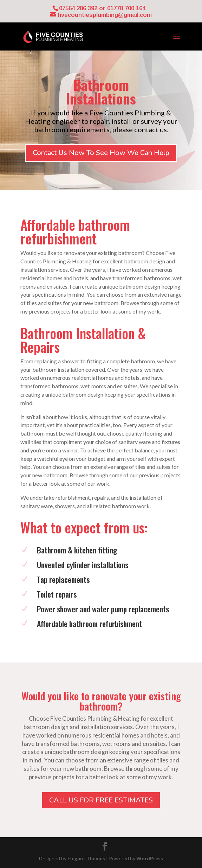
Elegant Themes (86, 858)
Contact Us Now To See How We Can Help (101, 153)
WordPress (150, 858)
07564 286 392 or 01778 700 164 (102, 8)
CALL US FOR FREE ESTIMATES (101, 800)
